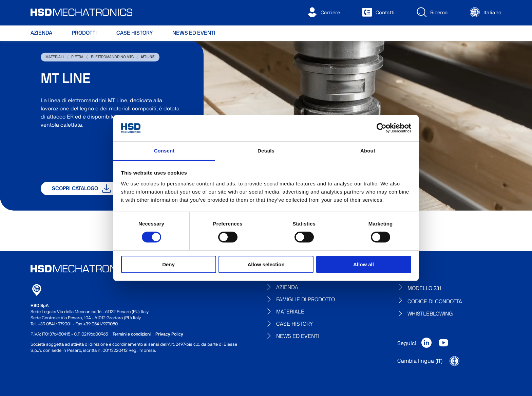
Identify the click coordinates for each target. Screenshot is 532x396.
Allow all (364, 264)
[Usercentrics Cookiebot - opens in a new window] (382, 128)
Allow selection (266, 264)
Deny (168, 264)
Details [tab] (266, 151)
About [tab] (368, 151)
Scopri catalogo (81, 188)
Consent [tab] (164, 151)
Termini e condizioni (132, 334)
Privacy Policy (169, 334)
